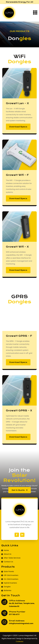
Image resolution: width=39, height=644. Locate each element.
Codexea (20, 641)
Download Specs (18, 127)
